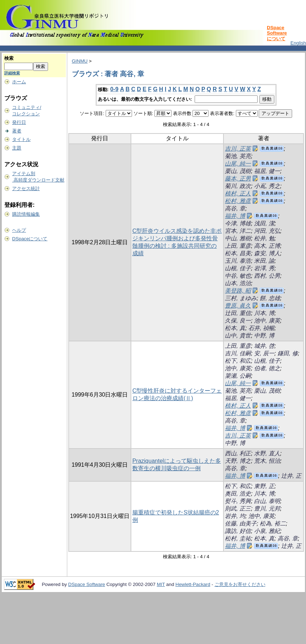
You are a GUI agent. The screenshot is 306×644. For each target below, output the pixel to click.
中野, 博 (264, 336)
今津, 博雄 (238, 223)
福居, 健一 (267, 171)
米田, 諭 (264, 261)
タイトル (21, 139)
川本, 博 (264, 313)
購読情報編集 (26, 214)
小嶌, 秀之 (267, 186)
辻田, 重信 (238, 313)
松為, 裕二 (273, 523)
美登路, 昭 (238, 291)
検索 (9, 58)
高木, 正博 (267, 246)
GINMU (80, 61)
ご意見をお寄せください (240, 584)
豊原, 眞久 (238, 306)
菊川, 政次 (238, 186)
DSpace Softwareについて (277, 33)
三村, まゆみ (241, 298)
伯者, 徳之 (267, 368)
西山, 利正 (238, 453)
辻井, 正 (291, 476)
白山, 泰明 (267, 501)
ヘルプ (19, 230)
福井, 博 (235, 216)
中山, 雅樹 (238, 238)
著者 (17, 131)
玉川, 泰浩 (238, 261)
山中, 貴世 (238, 336)
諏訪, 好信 (238, 531)
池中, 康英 (267, 321)
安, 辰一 (264, 353)
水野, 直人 (267, 453)
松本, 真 (235, 328)
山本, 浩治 (238, 283)
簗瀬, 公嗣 (238, 376)
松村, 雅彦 (238, 201)
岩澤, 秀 (264, 268)
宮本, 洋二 (238, 231)
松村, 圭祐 (238, 538)
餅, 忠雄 (270, 298)
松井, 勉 (264, 238)
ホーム (19, 82)
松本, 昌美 (238, 253)
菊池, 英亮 (238, 156)
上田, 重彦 (238, 246)
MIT (161, 584)
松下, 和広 (238, 361)
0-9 (114, 89)
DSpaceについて (30, 239)
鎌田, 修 (288, 353)
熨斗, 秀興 (238, 501)
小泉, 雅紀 (267, 531)
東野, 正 (264, 486)
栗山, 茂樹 (238, 171)
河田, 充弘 (267, 231)
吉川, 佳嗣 (238, 353)
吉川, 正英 (238, 149)
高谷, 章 (235, 208)
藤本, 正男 (238, 179)
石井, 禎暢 (261, 328)
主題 (17, 148)
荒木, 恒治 (267, 461)
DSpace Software (87, 584)
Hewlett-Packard (193, 584)
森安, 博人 (267, 253)
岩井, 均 (235, 516)
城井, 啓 (264, 346)
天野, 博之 (238, 461)
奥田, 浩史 (238, 494)
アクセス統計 (26, 189)
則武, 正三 (238, 509)
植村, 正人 (238, 193)
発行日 (19, 122)
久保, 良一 (238, 321)
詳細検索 (12, 73)
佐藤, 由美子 (241, 523)
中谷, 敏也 (238, 276)
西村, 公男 (267, 276)
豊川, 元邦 (267, 509)
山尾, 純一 (238, 164)
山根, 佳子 (238, 268)
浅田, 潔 (264, 223)
